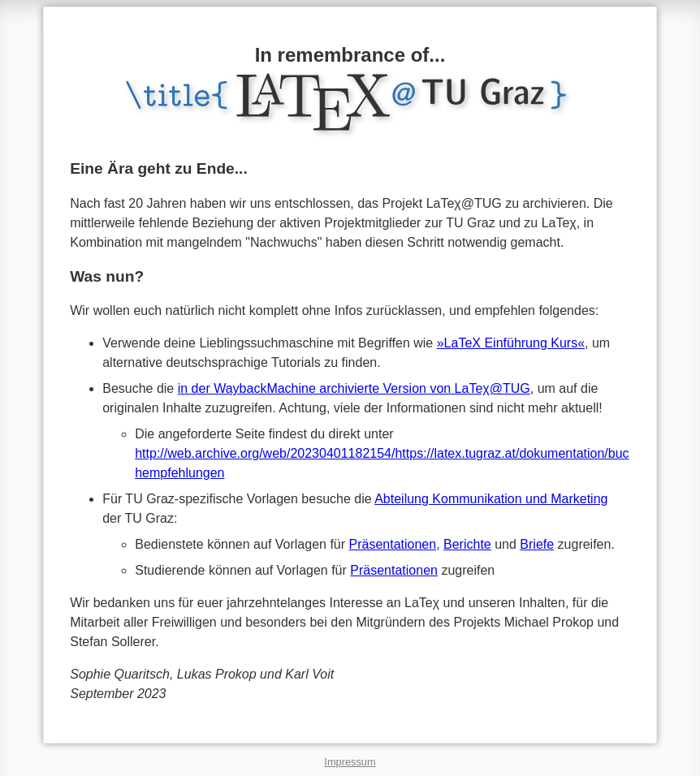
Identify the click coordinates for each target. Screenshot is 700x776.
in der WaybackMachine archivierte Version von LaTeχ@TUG (354, 388)
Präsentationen (393, 544)
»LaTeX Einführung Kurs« (511, 343)
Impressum (350, 762)
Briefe (537, 544)
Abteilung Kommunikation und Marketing (491, 499)
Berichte (467, 544)
